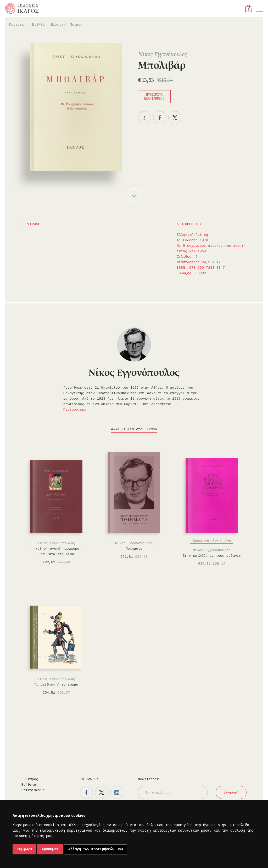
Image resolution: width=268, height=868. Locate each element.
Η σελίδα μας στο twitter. (102, 792)
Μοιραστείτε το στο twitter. (175, 118)
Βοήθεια (29, 785)
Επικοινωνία (33, 790)
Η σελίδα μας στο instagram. (117, 792)
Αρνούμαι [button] (50, 849)
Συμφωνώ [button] (24, 849)
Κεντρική (18, 25)
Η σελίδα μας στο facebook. (86, 792)
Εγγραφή (231, 793)
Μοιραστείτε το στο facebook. (160, 118)
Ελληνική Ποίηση (67, 25)
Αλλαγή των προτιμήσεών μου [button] (96, 849)
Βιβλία (38, 25)
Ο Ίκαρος (30, 779)
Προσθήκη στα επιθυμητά (144, 118)
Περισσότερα (75, 410)
